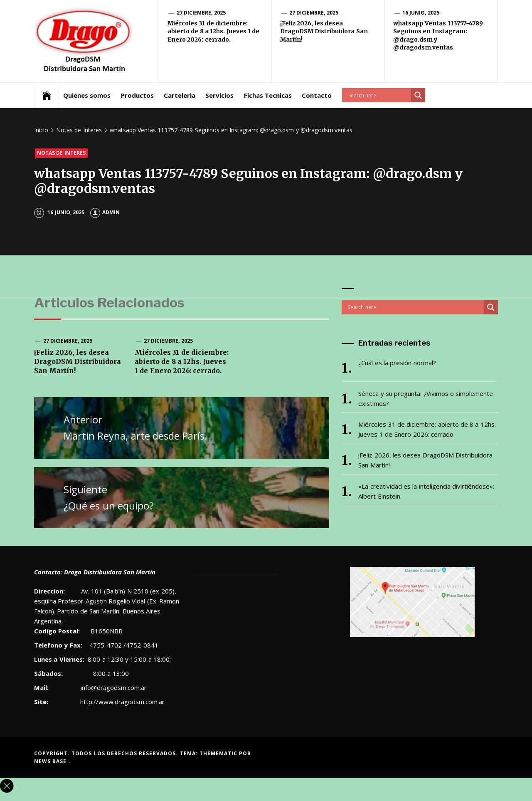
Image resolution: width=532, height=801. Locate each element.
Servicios (219, 95)
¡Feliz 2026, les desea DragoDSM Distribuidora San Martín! (324, 31)
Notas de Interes (61, 153)
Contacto (317, 95)
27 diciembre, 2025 (201, 13)
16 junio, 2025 (421, 13)
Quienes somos (87, 95)
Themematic (219, 753)
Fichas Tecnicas (268, 95)
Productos (137, 95)
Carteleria (180, 95)
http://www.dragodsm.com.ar (122, 702)
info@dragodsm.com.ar (113, 687)
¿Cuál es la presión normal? (397, 363)
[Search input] (379, 95)
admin (105, 212)
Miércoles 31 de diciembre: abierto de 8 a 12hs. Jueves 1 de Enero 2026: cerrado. (213, 31)
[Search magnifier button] (418, 95)
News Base (51, 761)
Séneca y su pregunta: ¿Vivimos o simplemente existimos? (426, 398)
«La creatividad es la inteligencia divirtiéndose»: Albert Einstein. (426, 491)
